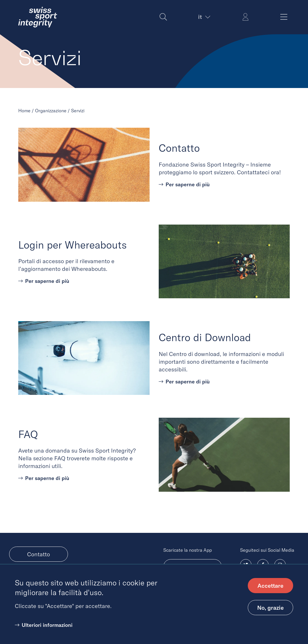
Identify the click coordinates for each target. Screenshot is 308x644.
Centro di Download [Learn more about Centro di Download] (205, 337)
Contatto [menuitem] (39, 554)
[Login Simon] (245, 17)
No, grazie (270, 614)
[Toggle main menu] (284, 17)
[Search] (163, 17)
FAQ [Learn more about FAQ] (28, 434)
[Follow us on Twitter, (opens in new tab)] (246, 565)
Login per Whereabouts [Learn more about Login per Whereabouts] (73, 245)
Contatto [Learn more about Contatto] (179, 148)
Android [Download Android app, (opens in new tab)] (192, 567)
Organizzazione (51, 111)
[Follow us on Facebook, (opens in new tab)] (263, 565)
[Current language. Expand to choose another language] (204, 17)
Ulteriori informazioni (47, 632)
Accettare (270, 592)
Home (24, 111)
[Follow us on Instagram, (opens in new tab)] (280, 565)
